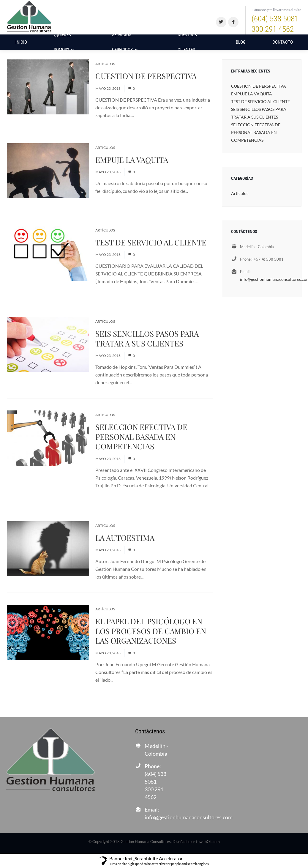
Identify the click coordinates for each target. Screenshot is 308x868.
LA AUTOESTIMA (125, 538)
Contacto (283, 42)
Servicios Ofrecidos (125, 42)
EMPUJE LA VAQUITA (132, 160)
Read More (146, 115)
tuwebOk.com (208, 842)
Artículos (105, 64)
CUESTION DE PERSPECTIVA (146, 76)
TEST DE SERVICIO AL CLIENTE (151, 242)
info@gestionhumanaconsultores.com (189, 817)
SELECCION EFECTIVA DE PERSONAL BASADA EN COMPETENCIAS (141, 437)
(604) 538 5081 (277, 24)
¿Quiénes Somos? (64, 42)
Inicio (21, 42)
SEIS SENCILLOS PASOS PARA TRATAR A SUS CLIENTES (147, 338)
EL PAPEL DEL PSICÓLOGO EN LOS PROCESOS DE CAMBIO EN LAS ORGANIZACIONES (151, 631)
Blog (241, 42)
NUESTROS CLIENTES (187, 42)
